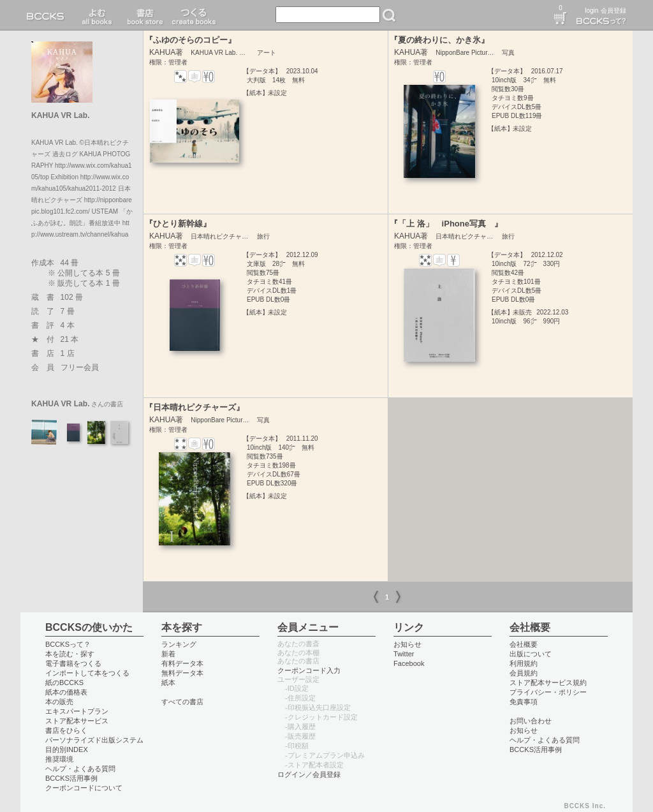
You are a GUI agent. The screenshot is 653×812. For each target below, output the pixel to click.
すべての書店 (182, 702)
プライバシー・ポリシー (548, 692)
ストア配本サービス (77, 721)
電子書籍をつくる (73, 663)
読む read (97, 15)
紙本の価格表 (66, 692)
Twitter (404, 654)
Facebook (409, 663)
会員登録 (613, 11)
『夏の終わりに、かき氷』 (439, 40)
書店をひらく (66, 730)
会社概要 (524, 644)
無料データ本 (182, 673)
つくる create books (194, 15)
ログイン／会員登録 (309, 774)
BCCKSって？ (68, 644)
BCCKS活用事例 (71, 778)
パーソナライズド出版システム (94, 740)
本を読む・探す (70, 654)
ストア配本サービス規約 (548, 683)
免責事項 (524, 702)
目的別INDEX (67, 749)
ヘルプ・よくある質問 (80, 769)
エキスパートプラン (77, 711)
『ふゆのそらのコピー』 (190, 40)
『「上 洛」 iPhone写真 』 (446, 224)
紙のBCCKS (64, 683)
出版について (531, 654)
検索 (389, 15)
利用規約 (524, 663)
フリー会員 (80, 367)
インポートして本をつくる (87, 673)
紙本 (168, 683)
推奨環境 (59, 759)
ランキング (179, 644)
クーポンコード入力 (309, 670)
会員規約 (524, 673)
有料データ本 (182, 663)
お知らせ (407, 644)
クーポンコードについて (84, 788)
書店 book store (143, 15)
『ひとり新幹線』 (178, 224)
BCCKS (48, 15)
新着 (168, 654)
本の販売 (59, 702)
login (591, 11)
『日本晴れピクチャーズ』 (194, 407)
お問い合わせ (531, 721)
